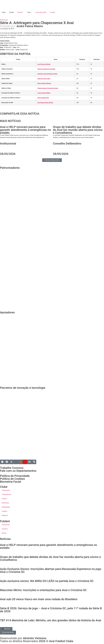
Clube (4, 12)
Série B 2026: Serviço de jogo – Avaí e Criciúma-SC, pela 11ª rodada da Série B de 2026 (51, 610)
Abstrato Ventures (35, 638)
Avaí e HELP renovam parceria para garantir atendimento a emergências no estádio (49, 546)
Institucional (8, 143)
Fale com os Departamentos (18, 471)
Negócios (5, 515)
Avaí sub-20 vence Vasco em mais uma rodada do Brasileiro (39, 599)
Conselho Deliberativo (67, 143)
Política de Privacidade (15, 476)
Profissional (4, 20)
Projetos (4, 511)
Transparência (6, 494)
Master (4, 533)
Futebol (12, 12)
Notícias (20, 12)
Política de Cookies (12, 479)
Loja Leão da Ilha (40, 12)
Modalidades (6, 507)
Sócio (29, 12)
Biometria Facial (10, 482)
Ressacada (5, 503)
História (4, 499)
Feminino (5, 529)
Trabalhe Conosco (12, 468)
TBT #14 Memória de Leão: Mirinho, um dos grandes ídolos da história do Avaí (51, 620)
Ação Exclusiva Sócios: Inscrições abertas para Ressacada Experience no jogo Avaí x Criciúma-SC (51, 570)
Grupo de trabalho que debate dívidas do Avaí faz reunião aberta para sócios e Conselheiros (50, 558)
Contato (52, 12)
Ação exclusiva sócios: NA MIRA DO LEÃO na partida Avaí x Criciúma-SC (47, 581)
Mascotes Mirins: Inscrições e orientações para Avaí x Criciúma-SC (43, 590)
